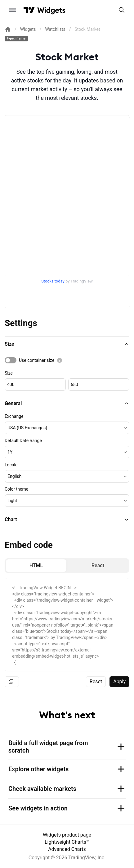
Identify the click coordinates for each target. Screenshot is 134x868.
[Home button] (51, 10)
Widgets (28, 29)
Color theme (16, 489)
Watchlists (55, 29)
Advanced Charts (67, 849)
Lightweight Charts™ (67, 842)
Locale (11, 465)
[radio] (36, 566)
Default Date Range (23, 441)
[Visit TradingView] (29, 10)
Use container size (37, 360)
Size (9, 373)
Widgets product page (67, 835)
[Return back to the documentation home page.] (8, 29)
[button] (67, 344)
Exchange (14, 416)
